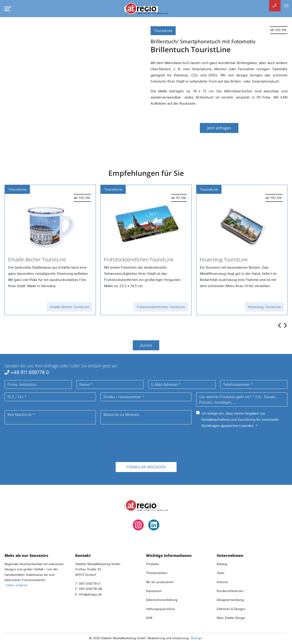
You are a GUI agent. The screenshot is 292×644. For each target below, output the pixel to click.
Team (220, 573)
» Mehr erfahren (16, 585)
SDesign (196, 638)
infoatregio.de (90, 594)
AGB (149, 618)
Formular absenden (146, 467)
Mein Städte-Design (231, 618)
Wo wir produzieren (160, 582)
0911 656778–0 (90, 584)
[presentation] (280, 325)
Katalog (222, 564)
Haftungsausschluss (160, 609)
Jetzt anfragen (219, 128)
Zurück (146, 345)
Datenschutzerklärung (162, 600)
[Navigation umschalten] (7, 9)
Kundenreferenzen (230, 591)
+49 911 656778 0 (27, 372)
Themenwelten (157, 573)
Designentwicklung (230, 600)
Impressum (154, 591)
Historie (222, 582)
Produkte (153, 564)
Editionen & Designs (231, 609)
